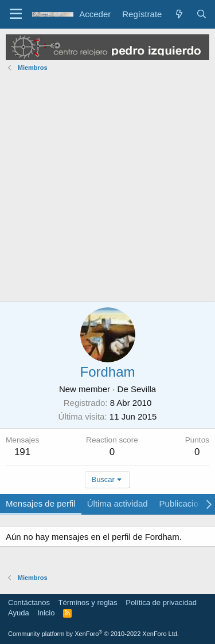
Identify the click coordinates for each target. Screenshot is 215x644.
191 (22, 452)
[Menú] (16, 14)
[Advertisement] (107, 188)
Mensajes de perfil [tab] (41, 503)
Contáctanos (29, 602)
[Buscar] (202, 14)
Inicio (46, 613)
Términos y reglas (88, 602)
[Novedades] (179, 14)
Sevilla (143, 389)
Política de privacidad (161, 602)
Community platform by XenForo (93, 634)
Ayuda (19, 613)
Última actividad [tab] (118, 503)
